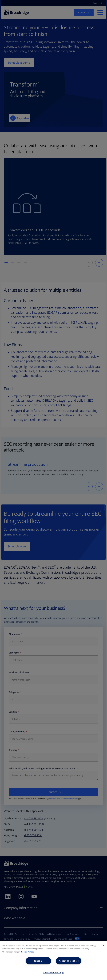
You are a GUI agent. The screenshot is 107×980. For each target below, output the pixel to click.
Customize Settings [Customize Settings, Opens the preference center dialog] (53, 972)
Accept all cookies (69, 961)
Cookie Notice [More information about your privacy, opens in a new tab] (27, 952)
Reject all (38, 961)
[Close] (103, 945)
